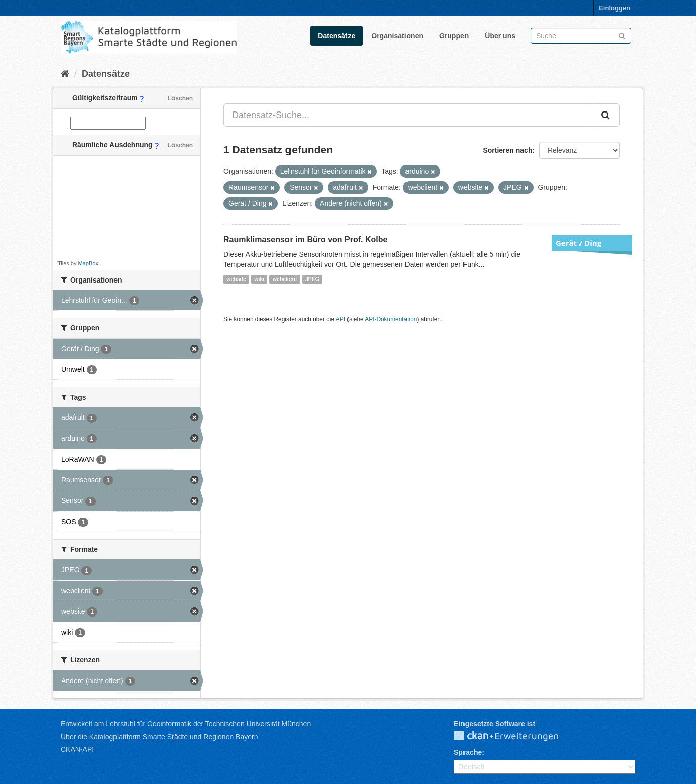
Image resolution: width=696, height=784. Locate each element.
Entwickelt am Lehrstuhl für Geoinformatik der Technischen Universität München (186, 724)
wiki (259, 279)
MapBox (88, 263)
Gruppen (454, 36)
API (341, 319)
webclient (285, 279)
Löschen (180, 98)
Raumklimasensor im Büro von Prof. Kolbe (305, 239)
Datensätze (336, 36)
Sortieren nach (507, 150)
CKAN (514, 736)
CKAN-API (77, 749)
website (236, 279)
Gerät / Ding (578, 243)
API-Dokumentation (391, 319)
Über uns (500, 36)
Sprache (468, 752)
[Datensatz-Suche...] (408, 115)
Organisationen (397, 36)
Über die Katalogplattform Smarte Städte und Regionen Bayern (159, 737)
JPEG (312, 279)
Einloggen (615, 8)
